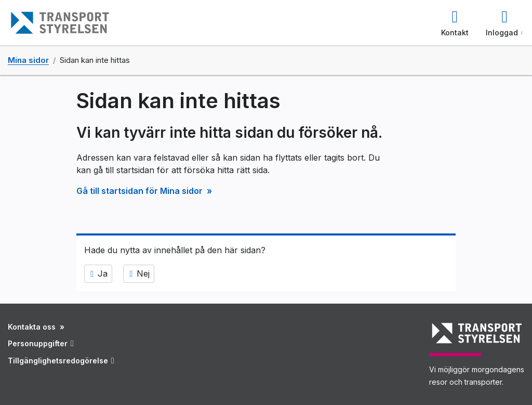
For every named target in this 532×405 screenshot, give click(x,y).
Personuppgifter (41, 343)
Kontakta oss (33, 327)
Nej (139, 274)
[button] (455, 23)
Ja (98, 274)
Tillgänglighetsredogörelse (61, 361)
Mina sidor (28, 61)
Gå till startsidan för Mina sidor (141, 191)
